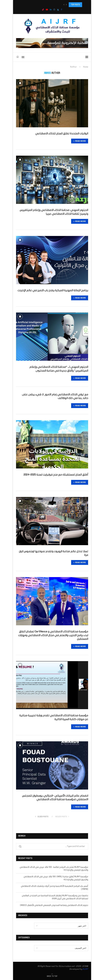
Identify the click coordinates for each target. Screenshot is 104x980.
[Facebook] (61, 10)
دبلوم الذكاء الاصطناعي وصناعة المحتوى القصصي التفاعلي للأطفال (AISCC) (54, 905)
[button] (64, 5)
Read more (80, 141)
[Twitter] (58, 10)
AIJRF (85, 969)
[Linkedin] (51, 10)
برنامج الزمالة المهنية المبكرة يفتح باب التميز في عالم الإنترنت (53, 290)
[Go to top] (52, 976)
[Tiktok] (43, 10)
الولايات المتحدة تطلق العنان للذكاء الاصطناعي (62, 134)
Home (86, 67)
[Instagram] (54, 10)
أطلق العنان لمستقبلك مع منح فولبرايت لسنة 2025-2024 (56, 475)
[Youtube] (47, 10)
